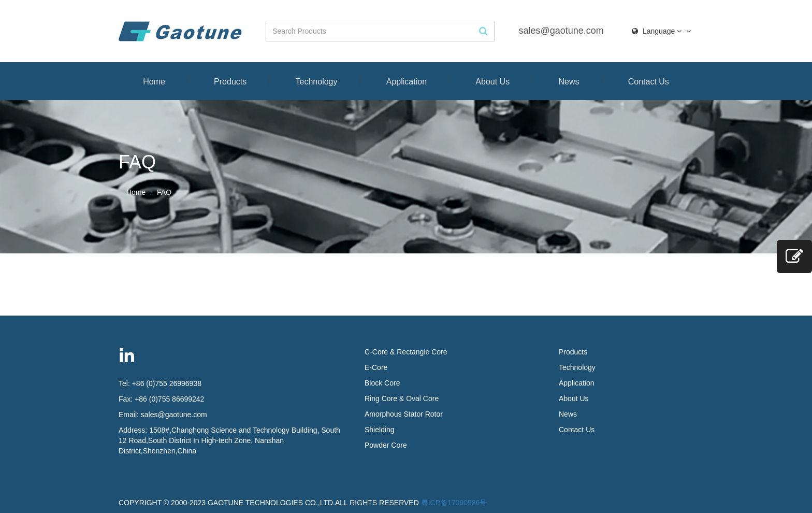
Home (154, 82)
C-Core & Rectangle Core (406, 352)
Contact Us (649, 82)
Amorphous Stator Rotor (404, 414)
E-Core (376, 367)
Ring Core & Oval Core (402, 398)
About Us (492, 82)
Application (407, 82)
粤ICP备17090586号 (454, 503)
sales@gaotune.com (561, 31)
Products (230, 82)
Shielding (380, 430)
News (569, 82)
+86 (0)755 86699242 (169, 399)
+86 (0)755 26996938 (167, 383)
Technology (317, 82)
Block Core (383, 383)
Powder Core (386, 445)
